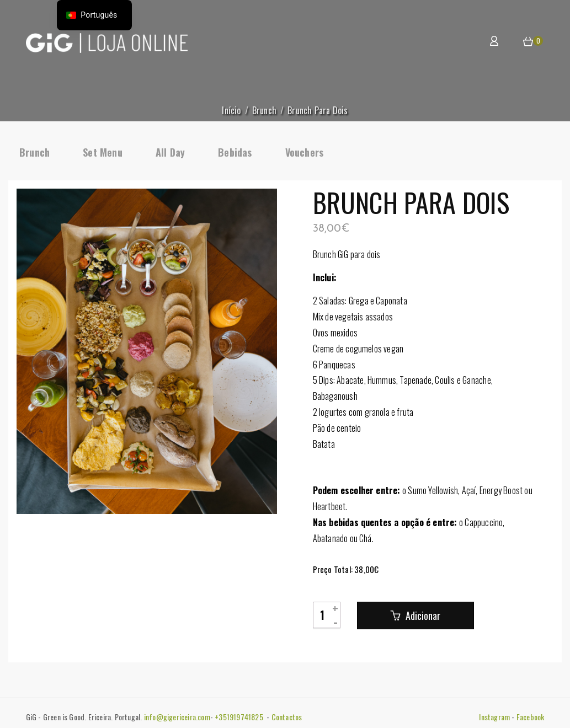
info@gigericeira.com (177, 717)
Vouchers (305, 152)
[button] (528, 42)
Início (231, 110)
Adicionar (422, 615)
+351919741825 (240, 717)
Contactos (287, 717)
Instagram (494, 717)
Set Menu (103, 152)
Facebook (531, 717)
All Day (170, 152)
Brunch (264, 110)
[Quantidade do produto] (327, 615)
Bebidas (235, 152)
